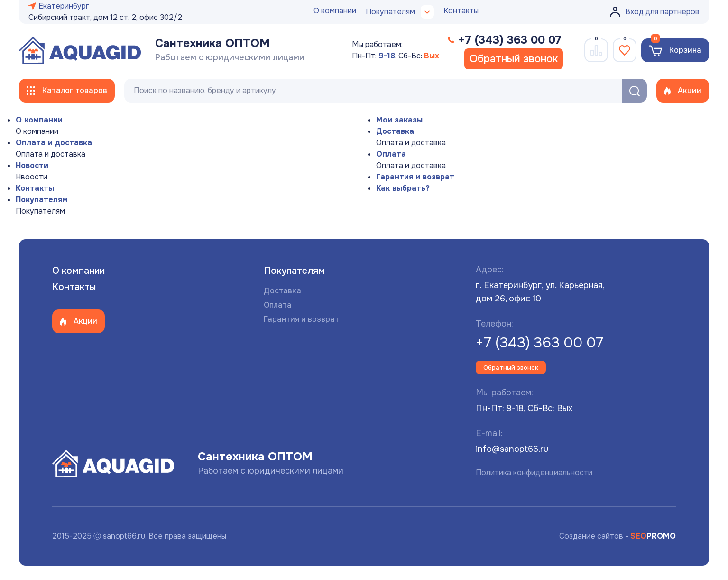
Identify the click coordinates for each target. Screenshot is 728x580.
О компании (335, 11)
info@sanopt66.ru (512, 449)
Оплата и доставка (54, 143)
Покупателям (42, 200)
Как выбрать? (403, 188)
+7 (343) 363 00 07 (539, 343)
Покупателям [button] (400, 12)
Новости (32, 165)
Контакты (461, 11)
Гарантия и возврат (415, 177)
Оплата (391, 154)
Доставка (395, 131)
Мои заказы (399, 120)
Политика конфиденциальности (534, 472)
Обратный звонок (514, 59)
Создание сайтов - (617, 536)
